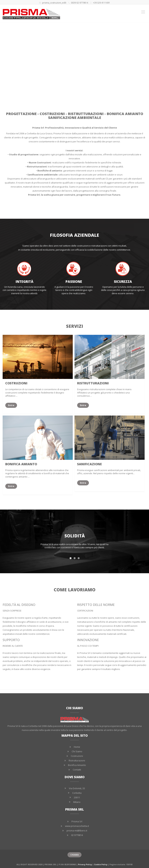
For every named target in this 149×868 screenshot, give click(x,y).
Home (77, 747)
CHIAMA (74, 855)
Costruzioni (77, 756)
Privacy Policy (85, 864)
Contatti (77, 770)
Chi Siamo (77, 751)
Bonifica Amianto (77, 765)
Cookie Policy (101, 864)
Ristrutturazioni (77, 760)
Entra (10, 405)
